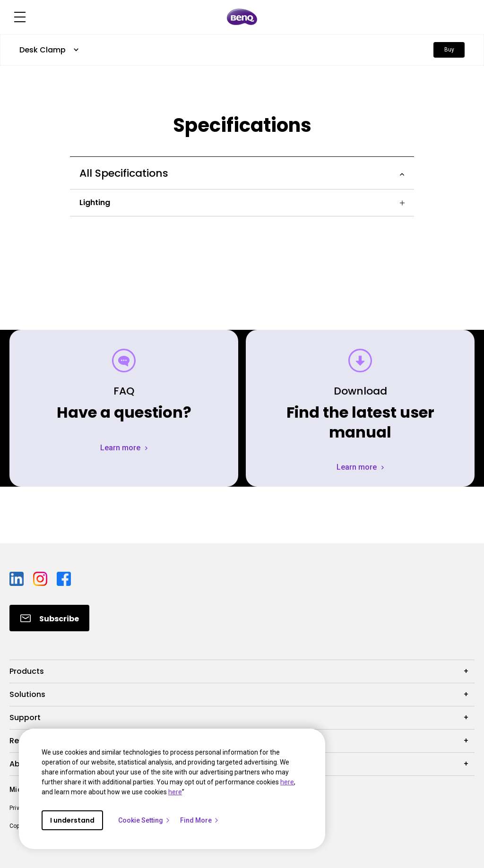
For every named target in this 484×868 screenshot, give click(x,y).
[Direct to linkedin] (17, 578)
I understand (72, 820)
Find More (200, 820)
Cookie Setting (144, 820)
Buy (449, 50)
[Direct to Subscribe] (49, 618)
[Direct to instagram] (41, 578)
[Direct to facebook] (64, 578)
